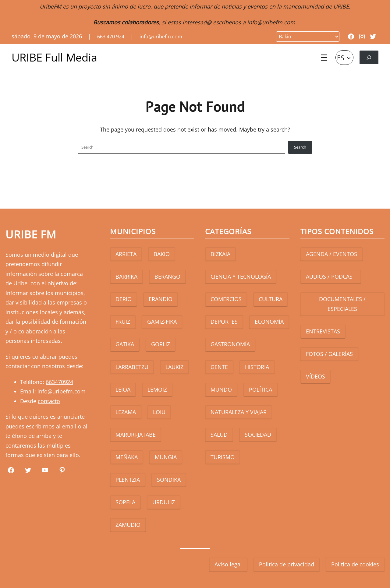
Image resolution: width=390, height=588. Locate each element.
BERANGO (167, 276)
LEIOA (123, 389)
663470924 (59, 382)
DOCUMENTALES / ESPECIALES (342, 304)
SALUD (219, 435)
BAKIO (162, 254)
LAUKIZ (174, 367)
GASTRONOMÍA (230, 344)
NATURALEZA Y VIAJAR (239, 412)
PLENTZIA (128, 480)
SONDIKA (169, 480)
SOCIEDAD (258, 435)
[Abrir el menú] (324, 58)
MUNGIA (166, 457)
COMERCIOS (226, 299)
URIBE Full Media (54, 57)
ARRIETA (126, 254)
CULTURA (271, 299)
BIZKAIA (220, 254)
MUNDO (221, 389)
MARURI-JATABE (136, 435)
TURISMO (223, 457)
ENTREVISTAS (323, 331)
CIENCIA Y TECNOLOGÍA (241, 276)
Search (300, 147)
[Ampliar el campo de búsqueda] (369, 57)
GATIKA (125, 344)
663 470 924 (111, 37)
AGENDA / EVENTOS (331, 254)
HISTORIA (257, 367)
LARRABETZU (132, 367)
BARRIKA (126, 276)
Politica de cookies (355, 564)
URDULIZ (164, 502)
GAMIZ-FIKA (162, 322)
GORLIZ (161, 344)
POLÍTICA (261, 389)
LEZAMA (126, 412)
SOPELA (125, 502)
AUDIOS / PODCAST (331, 276)
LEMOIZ (157, 389)
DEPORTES (224, 322)
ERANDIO (161, 299)
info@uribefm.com (271, 22)
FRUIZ (123, 322)
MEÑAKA (127, 457)
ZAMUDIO (128, 525)
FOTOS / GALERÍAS (329, 354)
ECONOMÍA (269, 322)
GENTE (219, 367)
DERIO (124, 299)
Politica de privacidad (287, 564)
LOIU (159, 412)
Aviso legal (228, 564)
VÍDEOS (316, 376)
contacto (49, 401)
